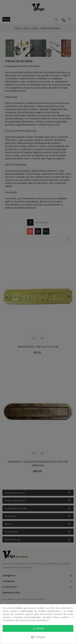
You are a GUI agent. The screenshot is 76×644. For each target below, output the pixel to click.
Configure (38, 637)
